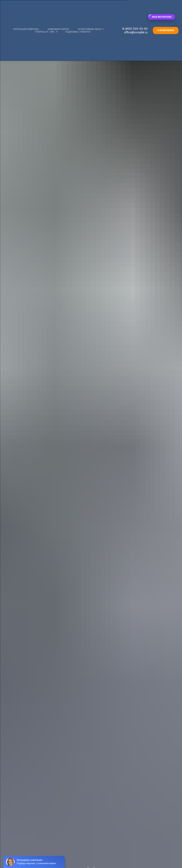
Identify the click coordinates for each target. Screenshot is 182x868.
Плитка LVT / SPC (45, 32)
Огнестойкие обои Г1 (91, 29)
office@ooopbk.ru (136, 32)
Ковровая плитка (58, 29)
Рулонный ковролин (26, 29)
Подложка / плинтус (78, 32)
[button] (162, 17)
